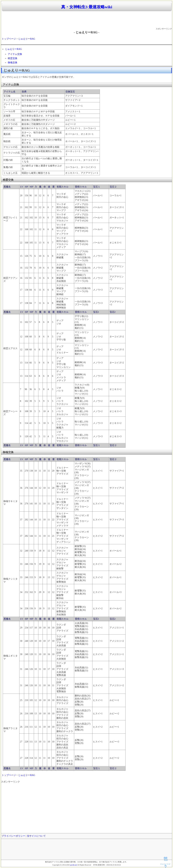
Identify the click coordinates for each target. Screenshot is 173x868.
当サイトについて (36, 836)
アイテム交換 (15, 54)
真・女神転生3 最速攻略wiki (87, 7)
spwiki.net (73, 865)
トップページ (9, 39)
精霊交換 (13, 58)
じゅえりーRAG (27, 39)
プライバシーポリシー (13, 836)
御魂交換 (13, 63)
